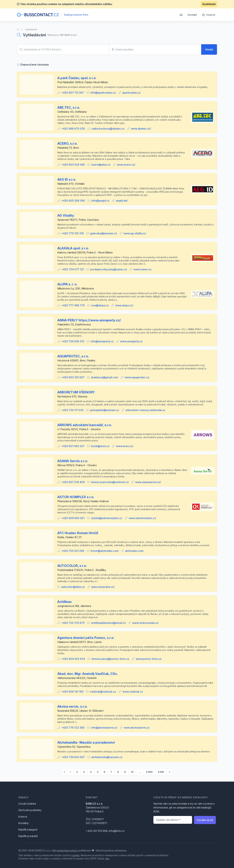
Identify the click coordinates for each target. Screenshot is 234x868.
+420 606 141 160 (72, 692)
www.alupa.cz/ (124, 305)
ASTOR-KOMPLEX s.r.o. (76, 497)
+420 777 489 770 (73, 305)
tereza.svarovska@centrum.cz (110, 482)
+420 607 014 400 (73, 482)
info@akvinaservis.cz (104, 728)
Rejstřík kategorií (28, 830)
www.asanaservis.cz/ (148, 482)
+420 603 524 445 (73, 165)
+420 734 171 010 (72, 410)
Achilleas (65, 602)
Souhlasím (209, 4)
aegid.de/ (122, 201)
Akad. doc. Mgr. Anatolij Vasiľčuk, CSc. (88, 674)
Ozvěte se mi (205, 820)
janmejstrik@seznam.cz (105, 410)
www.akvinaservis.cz (137, 728)
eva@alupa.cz (100, 305)
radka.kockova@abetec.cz (108, 129)
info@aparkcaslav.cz (103, 93)
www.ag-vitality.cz (135, 233)
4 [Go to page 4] (91, 772)
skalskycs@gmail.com (105, 377)
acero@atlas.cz (101, 165)
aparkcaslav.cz (131, 93)
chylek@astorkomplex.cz (107, 518)
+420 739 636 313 (73, 341)
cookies (75, 855)
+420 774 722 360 (73, 728)
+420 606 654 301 (73, 518)
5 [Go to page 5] (98, 772)
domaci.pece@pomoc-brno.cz (110, 659)
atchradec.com (134, 551)
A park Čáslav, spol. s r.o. (77, 78)
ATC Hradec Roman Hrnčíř (78, 533)
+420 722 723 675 (73, 623)
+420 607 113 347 (73, 93)
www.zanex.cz (143, 269)
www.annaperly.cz (131, 341)
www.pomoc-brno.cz (149, 659)
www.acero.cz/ (126, 165)
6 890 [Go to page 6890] (149, 772)
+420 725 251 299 (73, 551)
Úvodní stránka (27, 804)
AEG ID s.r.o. (67, 180)
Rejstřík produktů (28, 836)
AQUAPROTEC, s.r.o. (73, 356)
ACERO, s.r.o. (67, 144)
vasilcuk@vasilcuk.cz (103, 692)
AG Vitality (66, 216)
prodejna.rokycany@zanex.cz (109, 269)
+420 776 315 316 (72, 233)
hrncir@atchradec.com (105, 551)
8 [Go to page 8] (118, 772)
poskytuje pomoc (68, 850)
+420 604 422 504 (73, 659)
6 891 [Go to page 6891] (161, 772)
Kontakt (192, 15)
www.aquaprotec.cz (137, 377)
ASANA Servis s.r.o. (73, 461)
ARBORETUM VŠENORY (76, 392)
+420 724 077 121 (73, 269)
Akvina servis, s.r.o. (72, 706)
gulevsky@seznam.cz (104, 233)
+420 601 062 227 (73, 446)
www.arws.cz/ (125, 446)
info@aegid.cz (100, 201)
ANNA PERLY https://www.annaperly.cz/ (89, 320)
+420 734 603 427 (73, 757)
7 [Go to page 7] (111, 772)
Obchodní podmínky (30, 810)
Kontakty (23, 823)
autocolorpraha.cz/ (103, 587)
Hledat (209, 49)
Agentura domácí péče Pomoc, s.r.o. (86, 638)
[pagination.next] (170, 772)
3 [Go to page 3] (84, 772)
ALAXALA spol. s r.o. (73, 248)
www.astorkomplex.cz (142, 518)
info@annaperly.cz (102, 341)
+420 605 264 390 (73, 201)
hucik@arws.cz (100, 446)
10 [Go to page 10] (132, 772)
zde (107, 859)
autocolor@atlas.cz (73, 587)
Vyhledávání (31, 29)
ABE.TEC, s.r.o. (69, 108)
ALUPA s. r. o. (67, 284)
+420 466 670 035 (73, 129)
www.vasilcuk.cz (133, 692)
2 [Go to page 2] (77, 772)
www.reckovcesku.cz (145, 623)
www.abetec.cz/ (141, 129)
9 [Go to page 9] (125, 772)
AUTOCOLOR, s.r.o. (72, 566)
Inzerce (209, 15)
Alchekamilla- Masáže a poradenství (86, 742)
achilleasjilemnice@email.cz (108, 623)
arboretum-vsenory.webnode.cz (145, 410)
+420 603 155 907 (73, 377)
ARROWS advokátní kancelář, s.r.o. (85, 425)
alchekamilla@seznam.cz (107, 757)
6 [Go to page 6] (104, 772)
